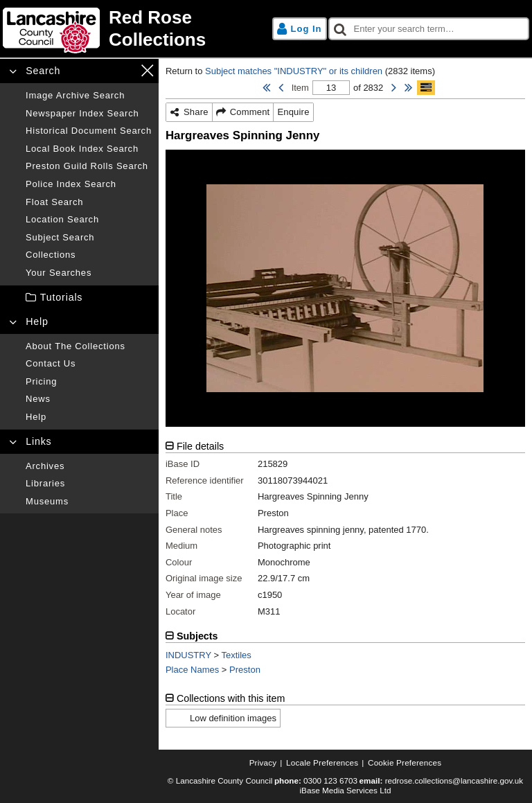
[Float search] (89, 202)
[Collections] (89, 255)
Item (300, 88)
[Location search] (89, 220)
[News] (89, 399)
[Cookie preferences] (405, 763)
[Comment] (243, 112)
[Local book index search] (89, 149)
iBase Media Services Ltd (346, 790)
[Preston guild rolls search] (89, 166)
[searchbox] (429, 29)
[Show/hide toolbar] (426, 88)
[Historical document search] (89, 131)
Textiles (237, 655)
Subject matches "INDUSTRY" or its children (294, 71)
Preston (245, 670)
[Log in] (300, 29)
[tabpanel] (345, 535)
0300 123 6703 (330, 780)
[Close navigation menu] (147, 70)
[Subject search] (89, 238)
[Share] (189, 112)
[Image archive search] (89, 96)
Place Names (192, 670)
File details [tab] (200, 446)
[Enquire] (293, 112)
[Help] (89, 417)
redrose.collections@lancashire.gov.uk (454, 780)
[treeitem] (79, 298)
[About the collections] (89, 346)
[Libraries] (89, 484)
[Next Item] (394, 88)
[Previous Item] (281, 88)
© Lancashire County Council (220, 780)
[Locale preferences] (322, 763)
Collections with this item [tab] (231, 698)
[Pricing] (89, 382)
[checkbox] (429, 29)
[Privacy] (263, 763)
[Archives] (89, 466)
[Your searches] (89, 273)
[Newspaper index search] (89, 114)
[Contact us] (89, 364)
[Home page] (132, 29)
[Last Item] (408, 88)
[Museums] (89, 502)
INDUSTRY (188, 655)
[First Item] (266, 88)
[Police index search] (89, 184)
